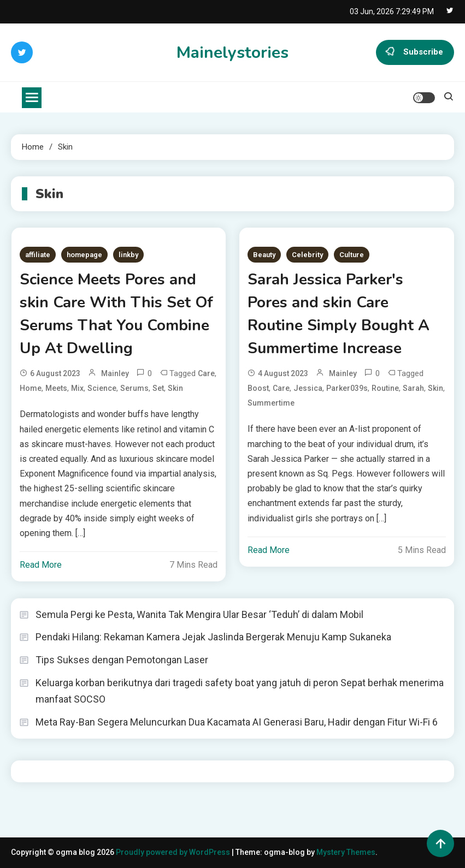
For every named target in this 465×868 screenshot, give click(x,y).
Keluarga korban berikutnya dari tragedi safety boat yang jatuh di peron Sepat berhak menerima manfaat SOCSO (240, 691)
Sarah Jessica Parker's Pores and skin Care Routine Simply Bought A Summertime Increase (339, 314)
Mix (77, 388)
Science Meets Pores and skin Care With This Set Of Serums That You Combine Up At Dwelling (116, 314)
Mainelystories (232, 53)
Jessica (308, 388)
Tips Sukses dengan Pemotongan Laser (122, 660)
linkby (128, 255)
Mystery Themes (346, 852)
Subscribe (415, 52)
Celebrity (307, 255)
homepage (84, 255)
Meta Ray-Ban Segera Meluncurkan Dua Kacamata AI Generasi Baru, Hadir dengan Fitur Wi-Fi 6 (237, 722)
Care (206, 373)
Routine (385, 388)
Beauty (264, 255)
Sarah (413, 388)
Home (31, 388)
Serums (134, 388)
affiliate (38, 255)
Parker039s (347, 388)
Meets (56, 388)
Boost (258, 388)
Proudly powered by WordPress (174, 852)
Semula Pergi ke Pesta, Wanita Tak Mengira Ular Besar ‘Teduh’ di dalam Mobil (199, 614)
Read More (41, 565)
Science (102, 388)
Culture (352, 255)
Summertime (271, 403)
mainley (115, 373)
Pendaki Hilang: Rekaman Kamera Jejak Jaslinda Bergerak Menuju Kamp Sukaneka (213, 637)
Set (158, 388)
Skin (175, 388)
